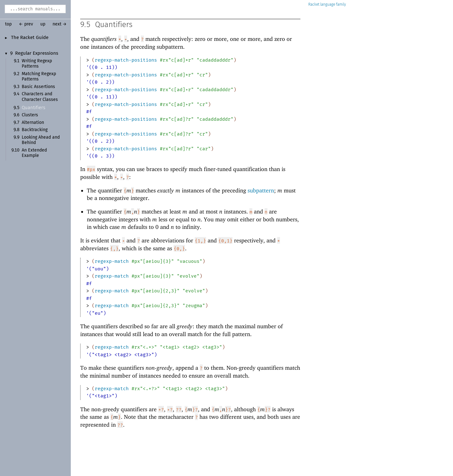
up (43, 24)
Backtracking (35, 130)
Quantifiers (34, 108)
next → (60, 24)
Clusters (30, 115)
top (8, 24)
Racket (327, 5)
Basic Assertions (38, 87)
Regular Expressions (37, 53)
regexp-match (112, 261)
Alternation (33, 123)
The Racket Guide (30, 38)
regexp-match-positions (126, 60)
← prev (26, 24)
